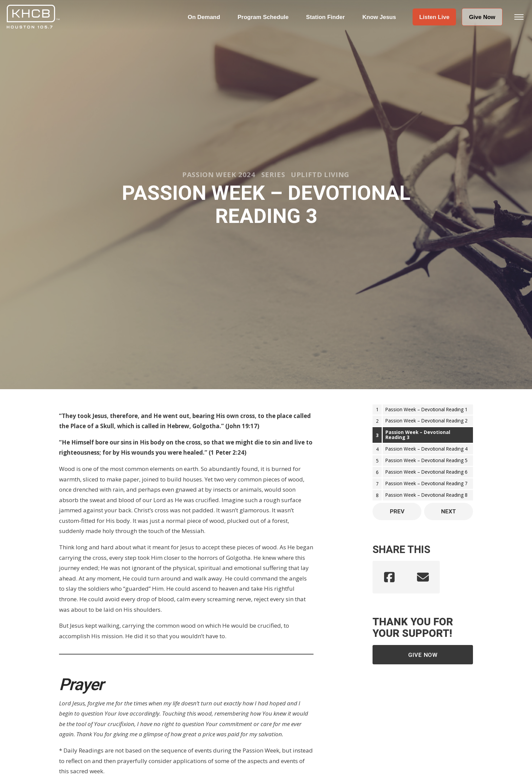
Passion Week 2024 (219, 174)
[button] (434, 17)
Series (273, 174)
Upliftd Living (320, 174)
